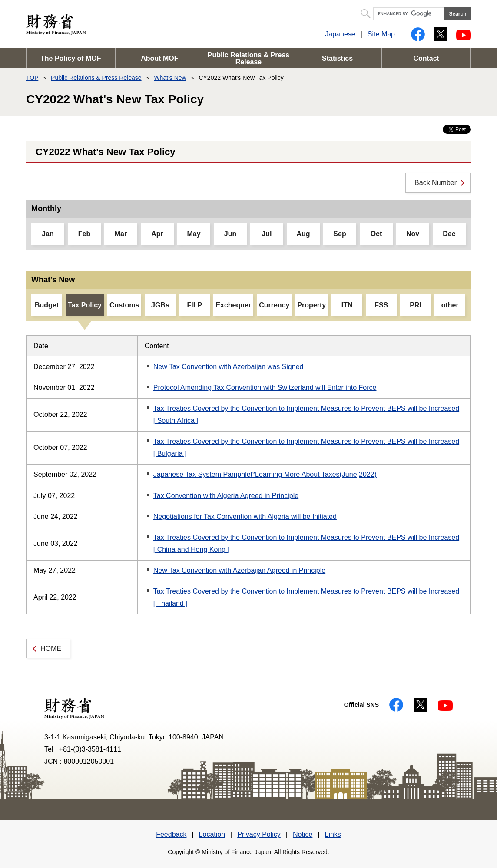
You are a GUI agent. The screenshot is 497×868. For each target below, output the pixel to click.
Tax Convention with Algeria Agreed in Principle (226, 496)
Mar (121, 234)
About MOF (159, 58)
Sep (340, 234)
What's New (170, 78)
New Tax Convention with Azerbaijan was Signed (229, 367)
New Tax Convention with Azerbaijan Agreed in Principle (239, 570)
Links (333, 834)
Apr (157, 234)
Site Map (381, 34)
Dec (449, 234)
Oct (376, 234)
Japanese (340, 34)
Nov (413, 234)
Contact (426, 58)
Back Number (436, 183)
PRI (416, 305)
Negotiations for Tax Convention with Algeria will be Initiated (245, 517)
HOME (51, 649)
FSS (381, 305)
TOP (32, 78)
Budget (47, 305)
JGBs (160, 305)
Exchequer (233, 305)
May (194, 234)
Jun (230, 234)
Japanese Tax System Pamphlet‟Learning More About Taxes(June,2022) (265, 474)
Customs (124, 305)
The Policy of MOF (71, 58)
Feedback (171, 834)
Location (212, 834)
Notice (303, 834)
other (450, 305)
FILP (195, 305)
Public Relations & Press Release (249, 58)
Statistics (337, 58)
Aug (303, 234)
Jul (267, 234)
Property (311, 305)
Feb (84, 234)
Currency (274, 305)
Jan (48, 234)
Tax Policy (85, 305)
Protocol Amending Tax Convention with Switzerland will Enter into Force (265, 388)
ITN (347, 305)
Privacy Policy (259, 834)
